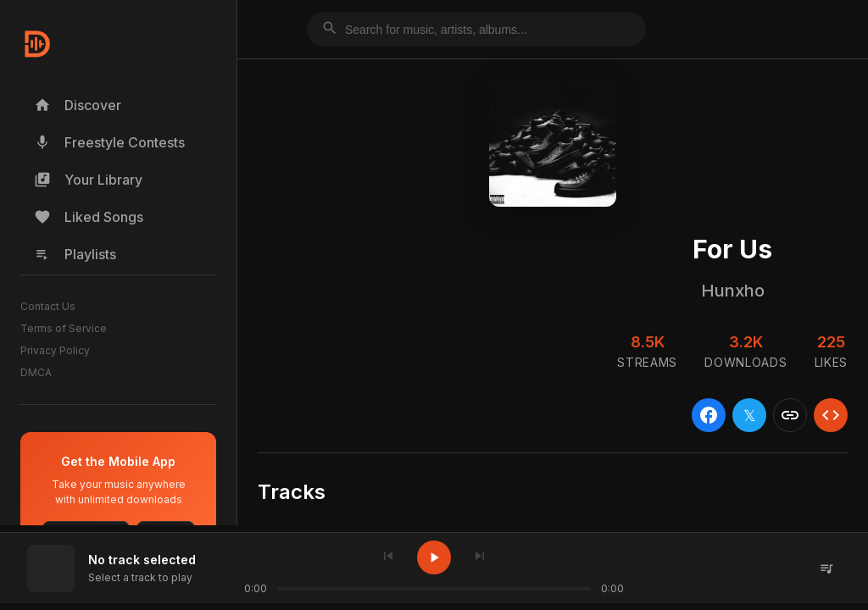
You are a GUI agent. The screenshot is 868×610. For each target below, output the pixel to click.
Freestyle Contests (109, 142)
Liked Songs (89, 217)
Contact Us (48, 306)
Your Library (88, 180)
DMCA (36, 372)
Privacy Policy (55, 350)
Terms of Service (64, 328)
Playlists (75, 254)
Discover (78, 105)
